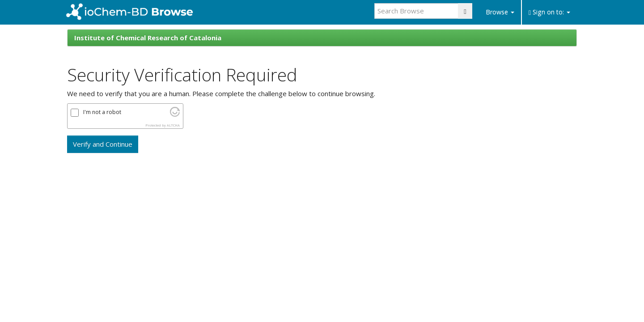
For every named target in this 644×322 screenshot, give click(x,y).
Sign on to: (549, 12)
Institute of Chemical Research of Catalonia (148, 38)
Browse (500, 12)
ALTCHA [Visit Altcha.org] (173, 125)
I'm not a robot (102, 112)
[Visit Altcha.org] (175, 114)
